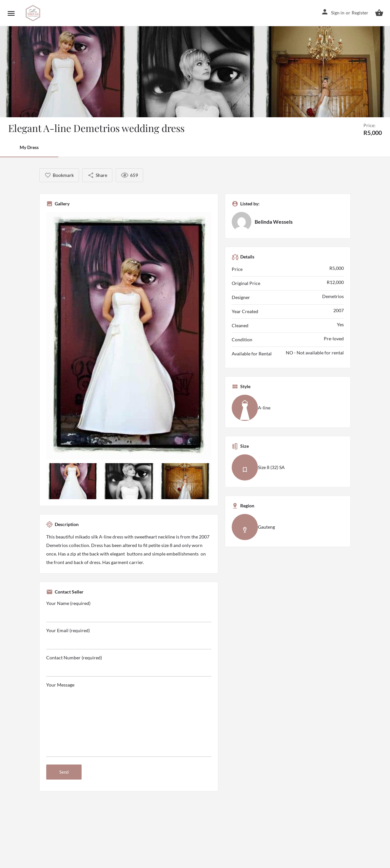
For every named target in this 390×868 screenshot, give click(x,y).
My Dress (29, 147)
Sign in (338, 13)
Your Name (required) (129, 611)
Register (360, 13)
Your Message (129, 719)
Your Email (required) (129, 639)
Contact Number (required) (129, 666)
